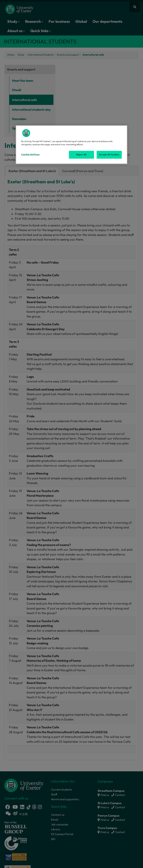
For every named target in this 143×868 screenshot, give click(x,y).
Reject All (81, 155)
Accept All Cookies (109, 155)
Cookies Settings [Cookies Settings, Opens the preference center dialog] (30, 154)
